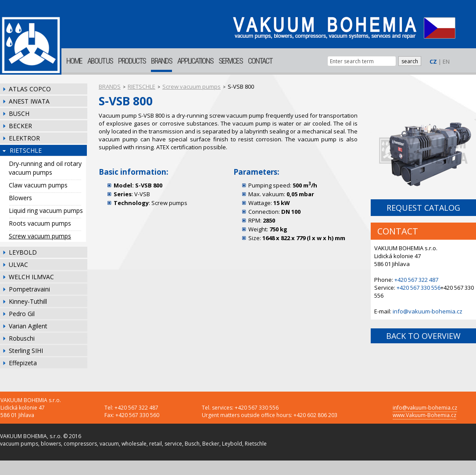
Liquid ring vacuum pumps (46, 211)
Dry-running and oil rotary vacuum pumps (45, 168)
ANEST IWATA (29, 101)
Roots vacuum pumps (40, 223)
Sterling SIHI (26, 351)
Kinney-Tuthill (28, 301)
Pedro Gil (22, 314)
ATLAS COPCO (30, 89)
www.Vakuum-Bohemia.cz (424, 415)
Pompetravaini (29, 289)
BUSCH (19, 113)
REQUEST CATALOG (423, 208)
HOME (74, 61)
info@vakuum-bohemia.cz (428, 311)
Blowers (20, 198)
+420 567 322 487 (416, 280)
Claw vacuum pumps (38, 185)
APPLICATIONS (195, 61)
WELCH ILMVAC (31, 277)
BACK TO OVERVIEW (423, 336)
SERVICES (231, 61)
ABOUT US (100, 61)
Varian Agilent (28, 326)
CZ (433, 61)
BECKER (20, 126)
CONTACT (260, 61)
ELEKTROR (24, 138)
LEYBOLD (23, 252)
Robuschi (22, 338)
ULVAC (18, 264)
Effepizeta (23, 363)
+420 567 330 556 (419, 288)
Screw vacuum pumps (40, 236)
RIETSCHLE (26, 150)
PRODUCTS (132, 61)
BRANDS (161, 61)
